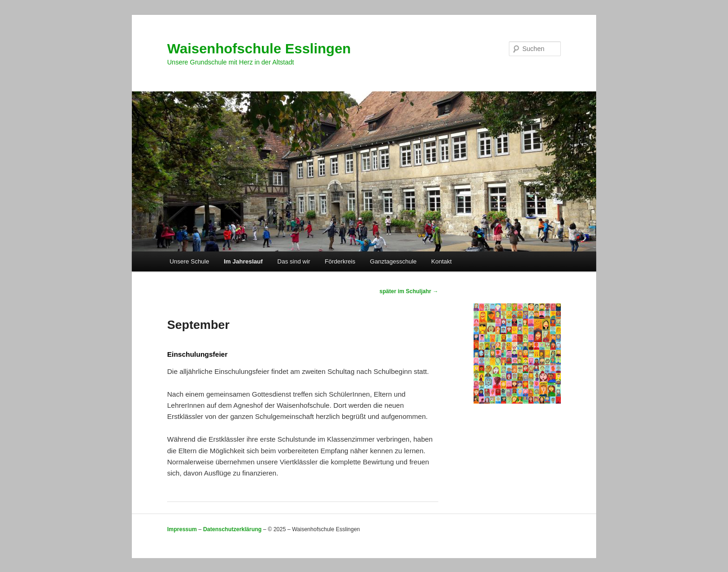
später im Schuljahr (409, 291)
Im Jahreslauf (243, 261)
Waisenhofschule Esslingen (259, 48)
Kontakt (442, 261)
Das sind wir (294, 261)
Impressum (182, 529)
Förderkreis (340, 261)
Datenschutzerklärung (232, 529)
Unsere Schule (189, 261)
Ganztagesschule (393, 261)
